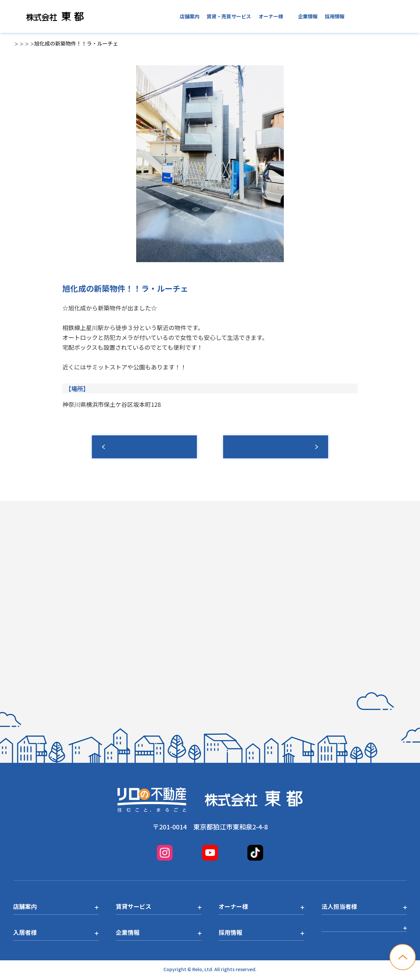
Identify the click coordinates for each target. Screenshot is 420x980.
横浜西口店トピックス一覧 (118, 43)
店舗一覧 (39, 43)
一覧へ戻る (144, 447)
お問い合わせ (383, 16)
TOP (18, 43)
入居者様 (281, 16)
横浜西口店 (68, 43)
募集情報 (276, 447)
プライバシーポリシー (351, 932)
